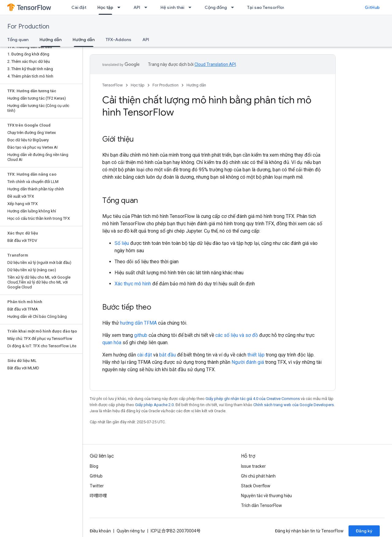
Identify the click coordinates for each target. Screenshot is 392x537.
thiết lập (256, 355)
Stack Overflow (256, 486)
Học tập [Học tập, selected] (105, 7)
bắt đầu (168, 355)
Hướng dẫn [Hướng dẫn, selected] (51, 40)
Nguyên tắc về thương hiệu (266, 496)
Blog (94, 466)
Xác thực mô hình (133, 284)
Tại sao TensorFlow (267, 7)
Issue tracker (253, 466)
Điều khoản (100, 531)
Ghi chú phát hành (258, 476)
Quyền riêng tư (131, 531)
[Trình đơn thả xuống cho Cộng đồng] (234, 7)
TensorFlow (113, 85)
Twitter (97, 486)
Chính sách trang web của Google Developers (294, 405)
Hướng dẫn (196, 85)
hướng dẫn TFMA (138, 323)
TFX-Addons (119, 40)
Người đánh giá (248, 362)
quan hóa (112, 343)
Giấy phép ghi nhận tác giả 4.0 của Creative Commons (253, 399)
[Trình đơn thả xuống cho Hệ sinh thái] (192, 7)
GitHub (372, 7)
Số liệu (122, 243)
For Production (28, 27)
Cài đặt (79, 7)
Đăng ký (364, 531)
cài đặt (145, 355)
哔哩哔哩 (98, 496)
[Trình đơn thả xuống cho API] (148, 7)
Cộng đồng (216, 7)
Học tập (138, 85)
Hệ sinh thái (172, 7)
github (141, 335)
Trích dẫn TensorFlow (262, 505)
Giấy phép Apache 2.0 (154, 405)
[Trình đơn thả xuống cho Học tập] (121, 7)
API (137, 7)
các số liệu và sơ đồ (237, 335)
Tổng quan (18, 40)
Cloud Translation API (215, 64)
